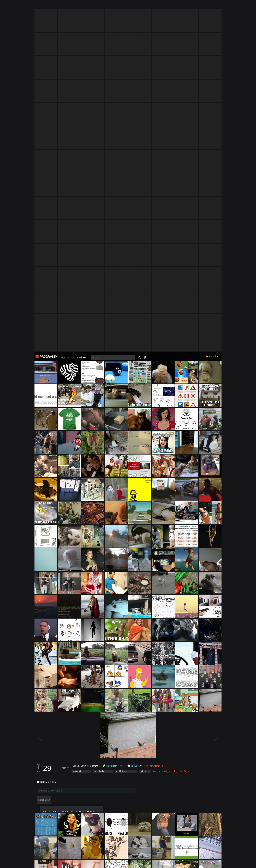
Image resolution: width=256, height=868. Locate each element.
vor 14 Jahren (79, 414)
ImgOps (135, 414)
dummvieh (78, 420)
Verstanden (223, 861)
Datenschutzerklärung (119, 863)
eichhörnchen (123, 420)
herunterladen (156, 414)
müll (79, 6)
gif (142, 420)
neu (63, 6)
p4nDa (95, 414)
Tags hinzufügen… (183, 420)
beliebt (71, 6)
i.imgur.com (112, 414)
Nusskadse (100, 420)
